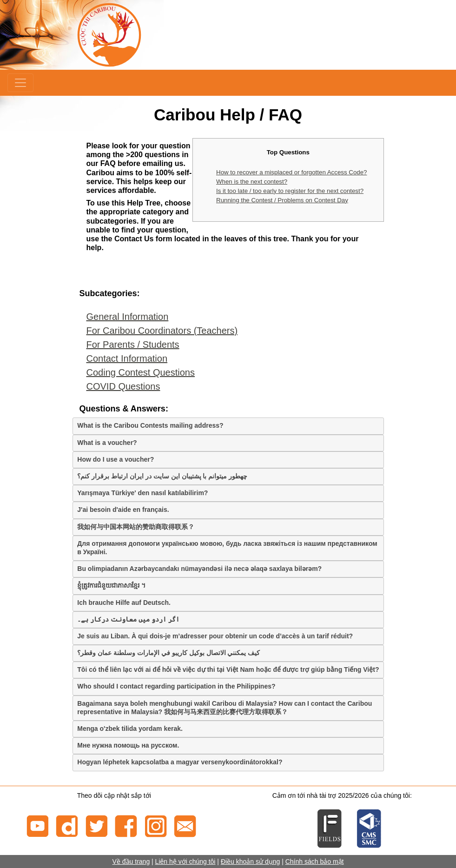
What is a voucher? (107, 443)
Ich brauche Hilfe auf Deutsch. (124, 603)
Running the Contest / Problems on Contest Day (282, 200)
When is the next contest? (252, 182)
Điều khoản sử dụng (250, 861)
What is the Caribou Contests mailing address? (150, 425)
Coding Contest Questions (141, 372)
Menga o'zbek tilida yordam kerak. (130, 729)
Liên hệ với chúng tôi (185, 861)
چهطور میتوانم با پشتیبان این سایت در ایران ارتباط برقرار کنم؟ (162, 476)
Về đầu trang (131, 861)
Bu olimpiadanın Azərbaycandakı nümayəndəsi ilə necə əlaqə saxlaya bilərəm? (199, 569)
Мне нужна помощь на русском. (128, 745)
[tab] (228, 426)
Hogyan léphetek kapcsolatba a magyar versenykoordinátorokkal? (180, 762)
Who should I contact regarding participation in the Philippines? (176, 686)
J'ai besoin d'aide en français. (123, 510)
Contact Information (127, 358)
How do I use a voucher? (116, 459)
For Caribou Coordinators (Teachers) (162, 331)
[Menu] (20, 83)
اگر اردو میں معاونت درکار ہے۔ (128, 619)
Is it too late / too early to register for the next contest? (290, 191)
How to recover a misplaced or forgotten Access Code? (291, 172)
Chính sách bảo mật (315, 861)
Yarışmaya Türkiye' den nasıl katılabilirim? (142, 493)
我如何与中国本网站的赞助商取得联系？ (136, 527)
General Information (128, 317)
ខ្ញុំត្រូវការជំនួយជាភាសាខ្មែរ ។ (111, 585)
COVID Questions (123, 386)
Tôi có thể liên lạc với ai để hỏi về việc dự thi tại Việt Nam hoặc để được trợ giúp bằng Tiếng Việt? (228, 669)
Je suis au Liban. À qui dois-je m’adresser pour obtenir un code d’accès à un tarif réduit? (215, 636)
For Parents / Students (133, 345)
